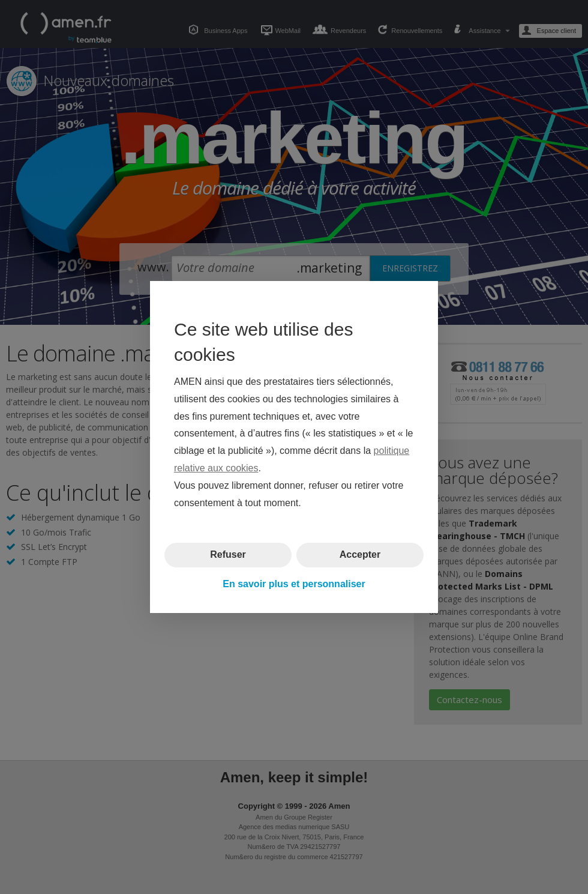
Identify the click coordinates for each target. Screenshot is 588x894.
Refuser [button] (228, 554)
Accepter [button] (360, 554)
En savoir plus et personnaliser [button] (294, 584)
